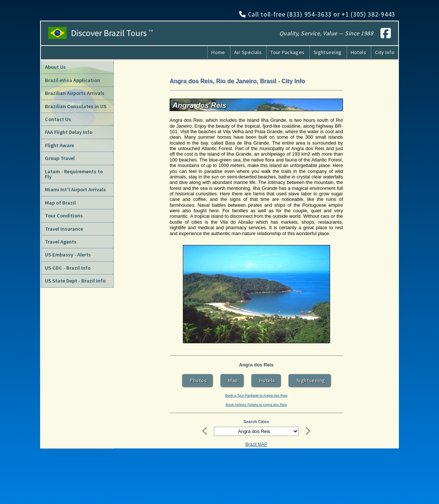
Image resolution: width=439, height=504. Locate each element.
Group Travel (60, 158)
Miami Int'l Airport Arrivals (75, 189)
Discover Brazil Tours (112, 33)
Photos (197, 380)
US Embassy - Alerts (68, 255)
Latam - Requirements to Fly (74, 174)
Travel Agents (61, 242)
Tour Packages (288, 52)
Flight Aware (59, 145)
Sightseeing (328, 52)
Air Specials (248, 52)
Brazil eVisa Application (72, 80)
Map (232, 380)
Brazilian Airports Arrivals (75, 93)
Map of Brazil (60, 203)
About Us (55, 67)
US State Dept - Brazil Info (75, 281)
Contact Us (58, 119)
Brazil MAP (256, 444)
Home (218, 52)
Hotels (359, 52)
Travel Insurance (64, 229)
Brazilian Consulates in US (76, 106)
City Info (385, 52)
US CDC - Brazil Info (68, 268)
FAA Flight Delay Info (69, 132)
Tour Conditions (64, 216)
